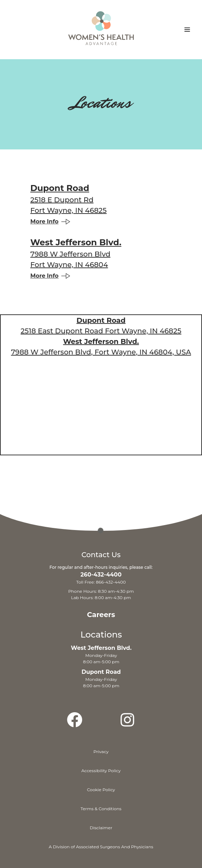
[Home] (101, 32)
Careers (101, 615)
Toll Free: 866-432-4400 (101, 582)
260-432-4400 (101, 575)
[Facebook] (75, 723)
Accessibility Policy (101, 771)
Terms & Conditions (101, 809)
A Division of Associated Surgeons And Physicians (101, 847)
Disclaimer (101, 828)
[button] (187, 30)
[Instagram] (127, 723)
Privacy (101, 752)
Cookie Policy (101, 790)
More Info (50, 221)
